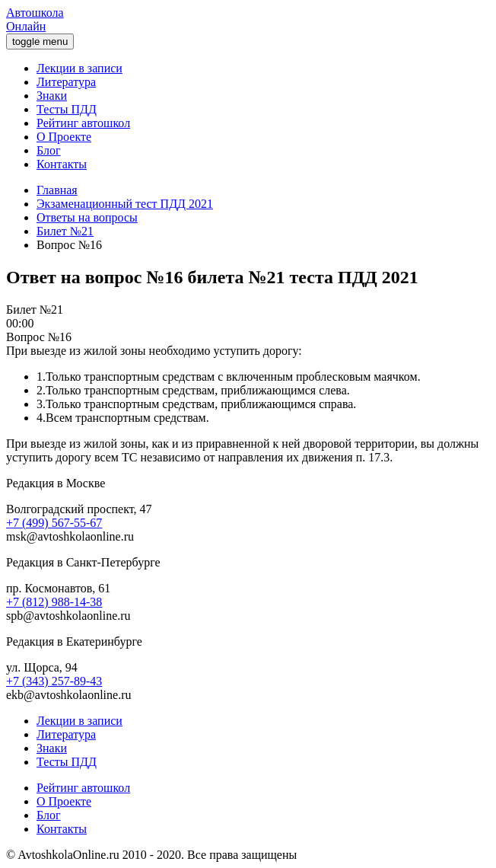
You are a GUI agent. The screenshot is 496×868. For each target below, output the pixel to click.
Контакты (62, 164)
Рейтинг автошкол (83, 123)
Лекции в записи (79, 68)
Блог (49, 150)
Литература (66, 82)
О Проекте (64, 137)
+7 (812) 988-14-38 (54, 602)
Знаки (52, 96)
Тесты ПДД (67, 109)
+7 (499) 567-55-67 (54, 523)
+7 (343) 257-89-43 (54, 681)
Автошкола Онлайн (35, 19)
